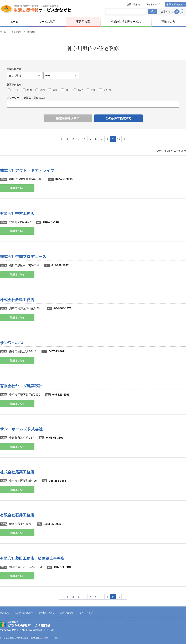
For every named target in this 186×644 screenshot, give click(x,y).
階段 (80, 90)
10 (118, 139)
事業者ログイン (177, 4)
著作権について (46, 613)
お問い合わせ (134, 4)
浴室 (30, 90)
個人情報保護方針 (24, 613)
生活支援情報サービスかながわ (36, 9)
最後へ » (124, 139)
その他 (107, 90)
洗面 (42, 90)
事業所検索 (16, 32)
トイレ (16, 90)
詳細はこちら (17, 188)
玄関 (55, 90)
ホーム (3, 32)
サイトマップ (153, 4)
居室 (93, 90)
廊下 (68, 90)
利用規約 (4, 613)
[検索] (125, 12)
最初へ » (62, 139)
